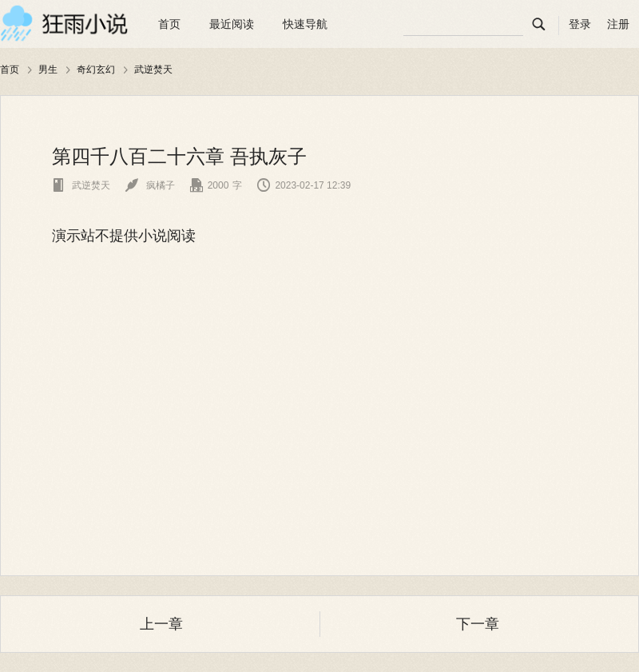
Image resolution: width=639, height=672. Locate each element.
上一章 (161, 624)
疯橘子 (150, 185)
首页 (169, 24)
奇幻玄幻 (96, 70)
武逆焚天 (153, 70)
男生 (48, 70)
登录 (580, 24)
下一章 (478, 624)
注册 (618, 24)
